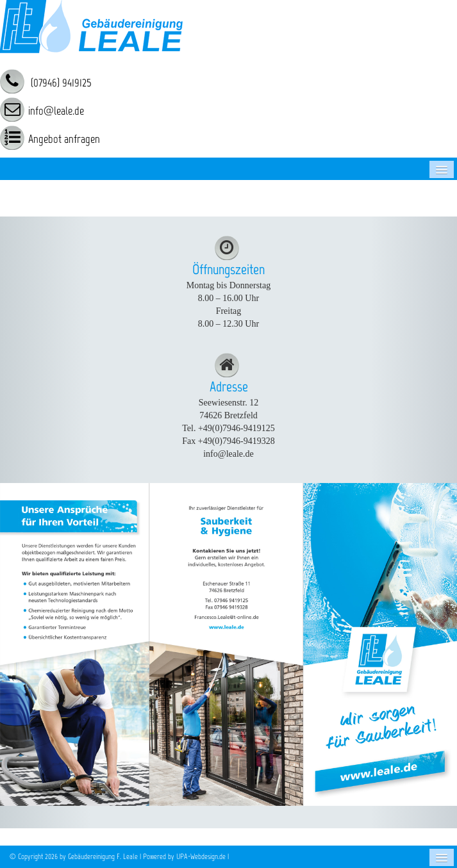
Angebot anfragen (64, 139)
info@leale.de (56, 111)
